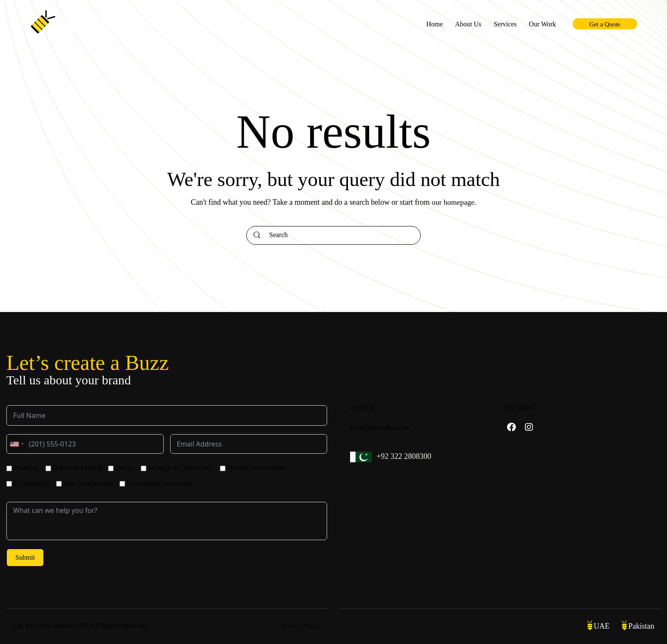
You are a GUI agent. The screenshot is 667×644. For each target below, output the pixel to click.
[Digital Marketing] (48, 468)
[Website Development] (223, 468)
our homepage (453, 202)
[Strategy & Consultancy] (144, 468)
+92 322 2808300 (405, 456)
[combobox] (17, 444)
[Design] (111, 468)
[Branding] (9, 468)
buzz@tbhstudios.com (380, 428)
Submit (25, 557)
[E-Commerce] (9, 484)
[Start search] (257, 235)
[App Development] (59, 484)
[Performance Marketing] (122, 484)
